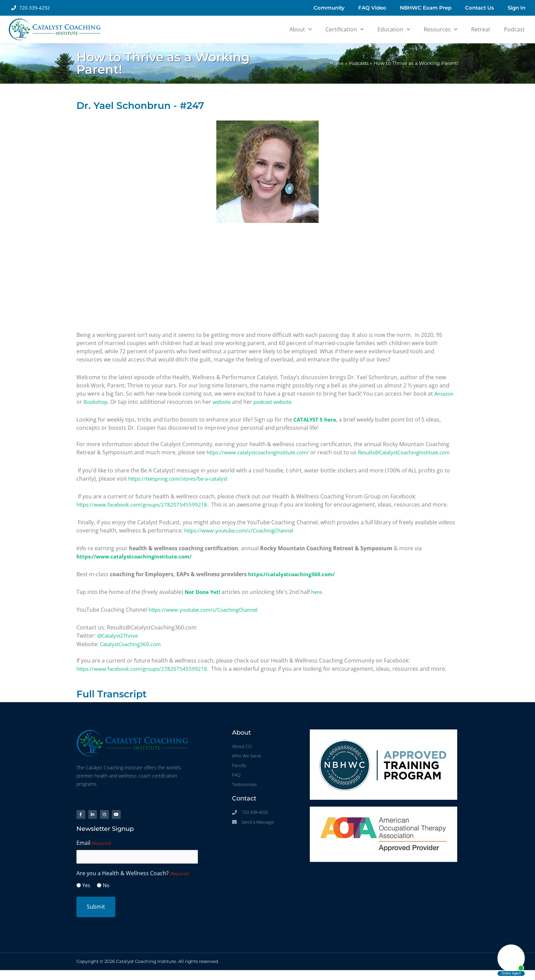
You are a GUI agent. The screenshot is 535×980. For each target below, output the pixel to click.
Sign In (517, 8)
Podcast (514, 29)
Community (329, 8)
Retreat (481, 29)
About (301, 29)
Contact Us (480, 8)
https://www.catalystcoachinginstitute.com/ (262, 452)
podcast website (278, 402)
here (320, 600)
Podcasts (358, 63)
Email (94, 853)
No (106, 895)
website (225, 402)
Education (394, 29)
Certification (345, 29)
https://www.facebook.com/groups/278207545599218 (145, 512)
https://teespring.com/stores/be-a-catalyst (183, 486)
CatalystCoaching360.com (133, 652)
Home (334, 63)
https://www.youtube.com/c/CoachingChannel (244, 538)
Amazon (445, 394)
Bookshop (97, 402)
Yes (86, 895)
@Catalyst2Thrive (119, 643)
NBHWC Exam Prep (426, 8)
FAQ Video (372, 8)
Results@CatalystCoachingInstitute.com (127, 460)
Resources (441, 29)
